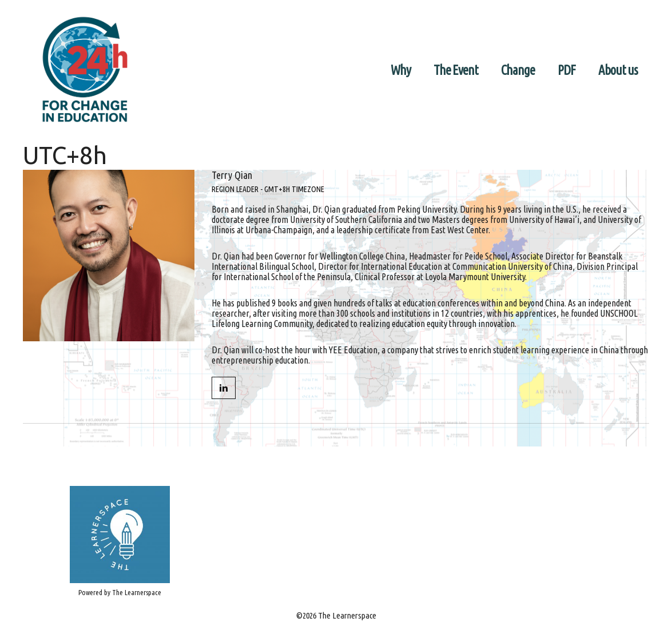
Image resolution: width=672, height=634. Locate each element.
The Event (456, 70)
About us (618, 70)
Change (518, 70)
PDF (566, 70)
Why (401, 70)
